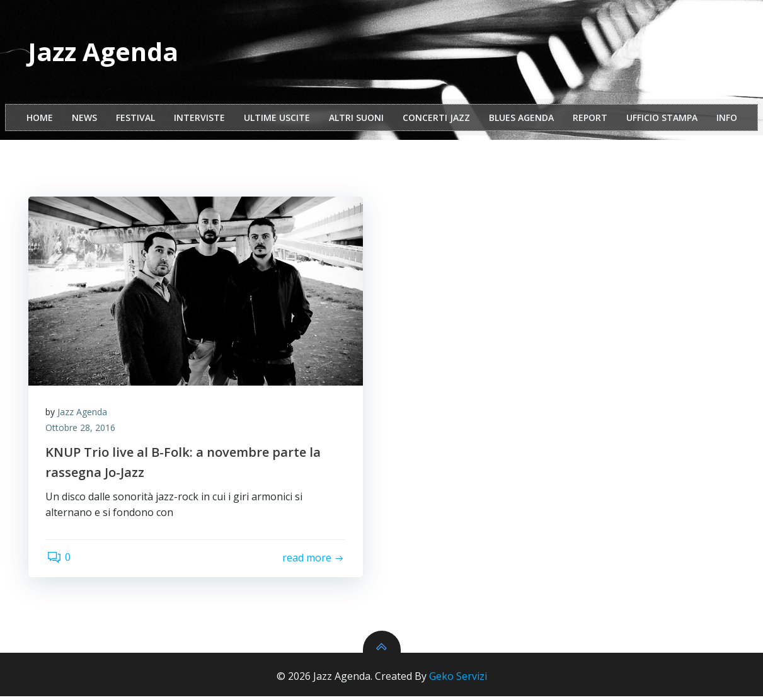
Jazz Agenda (84, 414)
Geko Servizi (458, 680)
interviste (199, 119)
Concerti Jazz (436, 119)
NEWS (84, 119)
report (590, 119)
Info (727, 119)
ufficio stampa (662, 119)
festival (135, 119)
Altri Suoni (356, 119)
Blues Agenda (521, 119)
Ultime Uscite (277, 119)
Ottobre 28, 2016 (82, 431)
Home (40, 119)
